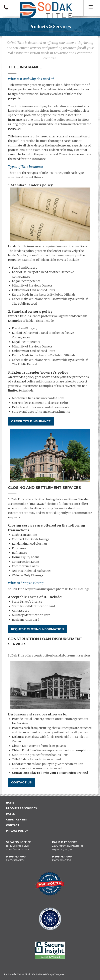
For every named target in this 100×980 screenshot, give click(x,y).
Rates (10, 814)
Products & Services (21, 808)
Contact (13, 825)
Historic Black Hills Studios (30, 974)
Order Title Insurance (31, 421)
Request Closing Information (37, 629)
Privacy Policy (17, 831)
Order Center (16, 820)
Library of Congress (55, 974)
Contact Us (21, 782)
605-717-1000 (17, 857)
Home (10, 803)
